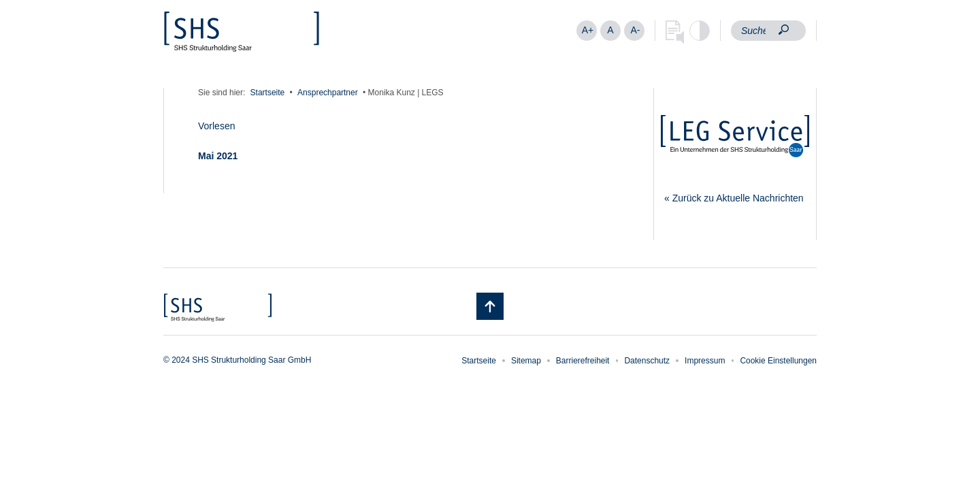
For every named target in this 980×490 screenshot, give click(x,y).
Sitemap (526, 361)
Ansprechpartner (328, 93)
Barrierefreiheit (583, 361)
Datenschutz (647, 361)
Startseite (268, 93)
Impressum (705, 361)
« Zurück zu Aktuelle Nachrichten (734, 198)
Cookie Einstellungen (778, 361)
